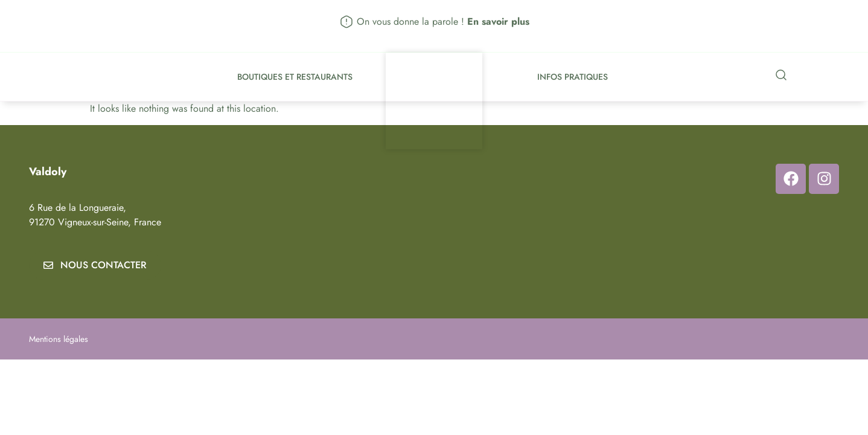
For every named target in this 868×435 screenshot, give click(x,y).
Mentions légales (59, 339)
